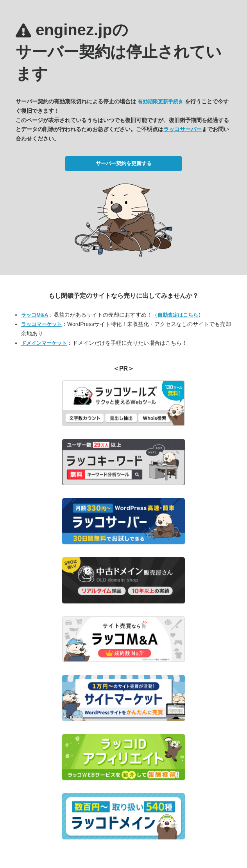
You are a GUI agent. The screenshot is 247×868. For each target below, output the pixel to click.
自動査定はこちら (178, 315)
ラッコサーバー (183, 129)
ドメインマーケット (44, 343)
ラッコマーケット (41, 324)
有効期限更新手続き (160, 102)
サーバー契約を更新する (124, 163)
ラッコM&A (35, 315)
